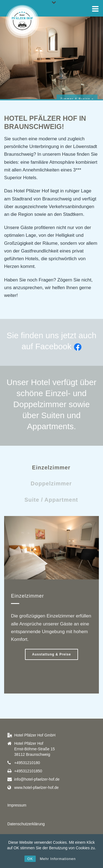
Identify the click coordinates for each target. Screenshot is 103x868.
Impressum (17, 805)
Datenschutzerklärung (26, 824)
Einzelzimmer (51, 467)
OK (30, 859)
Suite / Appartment (51, 500)
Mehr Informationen (58, 859)
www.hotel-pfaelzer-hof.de (37, 788)
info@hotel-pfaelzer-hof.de (37, 779)
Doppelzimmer (51, 483)
